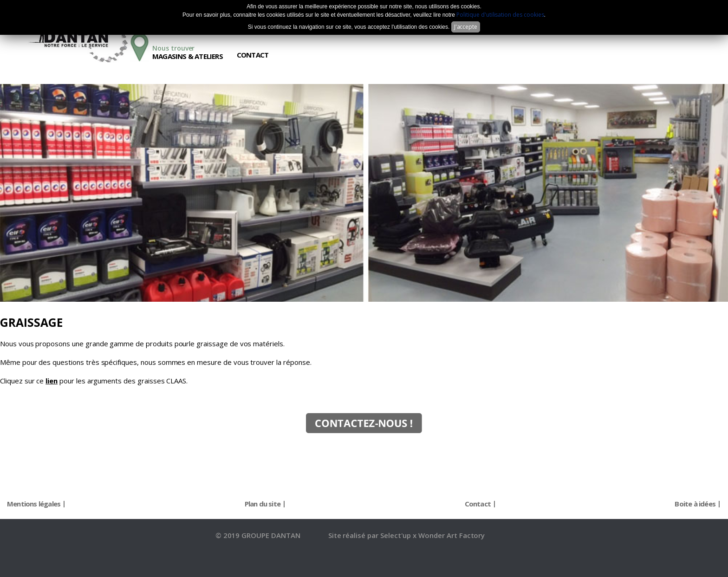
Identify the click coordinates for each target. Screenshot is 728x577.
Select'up (397, 535)
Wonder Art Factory (452, 535)
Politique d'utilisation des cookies (500, 15)
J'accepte (466, 27)
